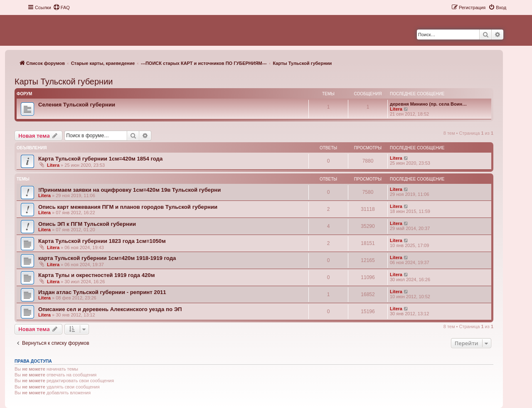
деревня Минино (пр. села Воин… (428, 104)
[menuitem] (62, 7)
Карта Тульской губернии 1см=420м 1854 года (100, 159)
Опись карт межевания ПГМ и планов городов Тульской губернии (128, 207)
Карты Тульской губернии (64, 82)
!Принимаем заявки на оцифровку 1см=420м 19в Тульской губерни (129, 190)
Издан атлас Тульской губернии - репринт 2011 (102, 292)
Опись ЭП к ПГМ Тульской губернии (87, 224)
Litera (396, 109)
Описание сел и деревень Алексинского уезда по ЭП (110, 309)
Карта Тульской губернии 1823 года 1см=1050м (102, 241)
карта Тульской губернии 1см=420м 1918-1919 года (107, 258)
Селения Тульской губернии (77, 105)
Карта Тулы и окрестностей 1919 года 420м (96, 275)
